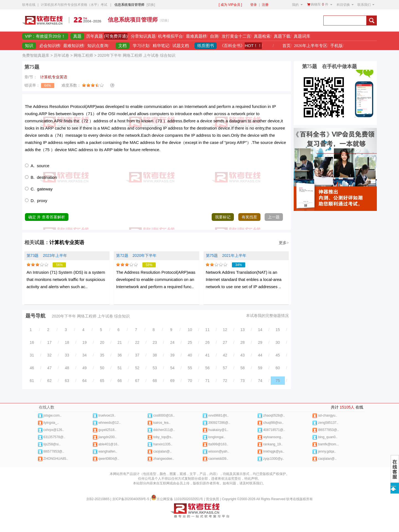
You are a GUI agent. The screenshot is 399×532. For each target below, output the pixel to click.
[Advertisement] (254, 20)
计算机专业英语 (67, 242)
